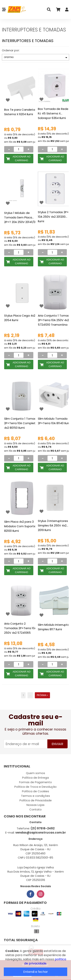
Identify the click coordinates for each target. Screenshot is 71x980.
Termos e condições (35, 796)
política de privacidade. (45, 961)
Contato (35, 809)
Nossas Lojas (35, 805)
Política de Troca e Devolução (35, 787)
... (30, 695)
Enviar (57, 744)
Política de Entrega (35, 778)
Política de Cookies (35, 791)
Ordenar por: (11, 50)
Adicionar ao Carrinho (22, 158)
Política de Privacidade (36, 800)
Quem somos (35, 773)
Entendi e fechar (36, 972)
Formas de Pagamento (35, 782)
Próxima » (42, 695)
